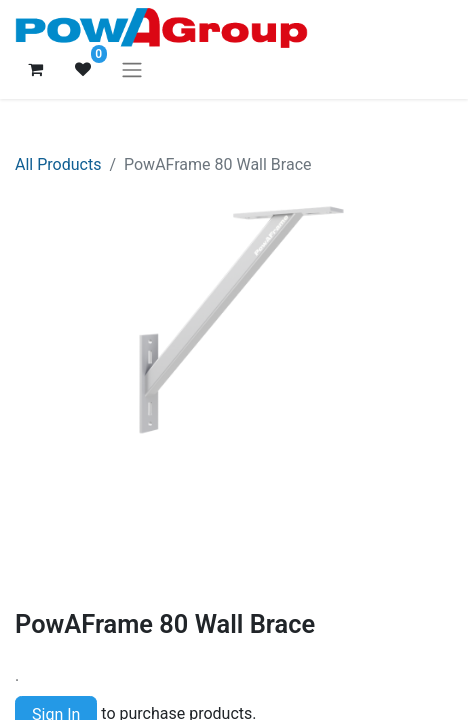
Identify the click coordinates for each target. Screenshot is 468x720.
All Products (58, 164)
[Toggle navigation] (132, 69)
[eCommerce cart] (35, 69)
